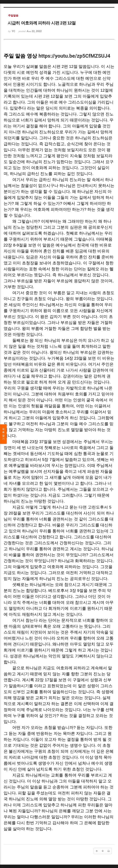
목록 (3, 434)
